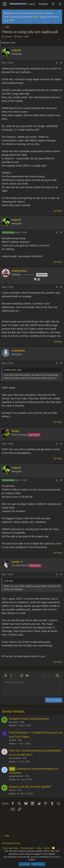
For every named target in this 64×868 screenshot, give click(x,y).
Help (39, 848)
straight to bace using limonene (29, 719)
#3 (61, 287)
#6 (61, 480)
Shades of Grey (12, 843)
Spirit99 (12, 740)
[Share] (57, 63)
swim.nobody (15, 758)
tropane (8, 37)
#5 (61, 444)
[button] (6, 675)
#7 (61, 574)
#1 (61, 63)
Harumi (12, 790)
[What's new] (53, 4)
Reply (59, 211)
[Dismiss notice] (59, 13)
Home (47, 848)
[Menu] (5, 4)
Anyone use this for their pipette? (30, 787)
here (36, 17)
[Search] (60, 4)
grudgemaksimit (16, 776)
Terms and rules (10, 848)
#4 (61, 363)
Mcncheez (14, 722)
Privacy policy (27, 848)
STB (22, 722)
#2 (61, 232)
